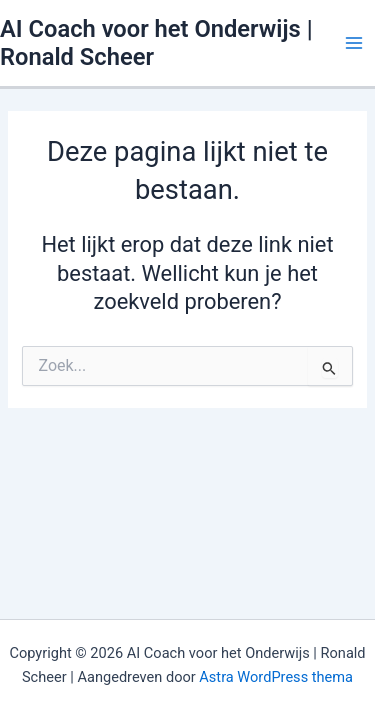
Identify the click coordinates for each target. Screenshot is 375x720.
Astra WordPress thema (276, 677)
